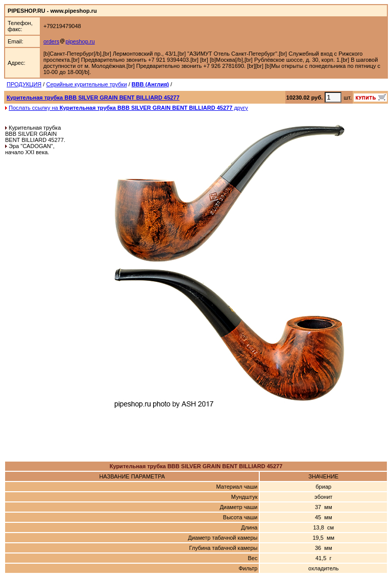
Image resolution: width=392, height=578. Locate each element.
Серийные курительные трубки (86, 84)
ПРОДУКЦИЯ (24, 84)
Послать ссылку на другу (128, 108)
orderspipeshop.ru (69, 41)
